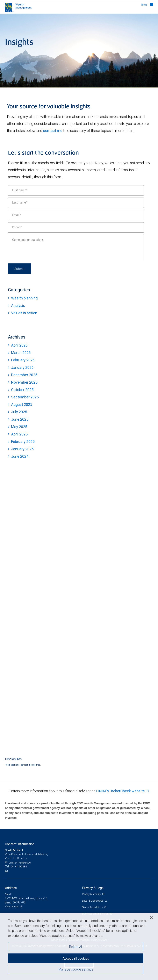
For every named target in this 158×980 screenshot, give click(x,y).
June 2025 (20, 419)
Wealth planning (24, 298)
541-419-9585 (19, 867)
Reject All (76, 947)
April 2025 (19, 434)
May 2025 (19, 427)
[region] (79, 947)
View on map (12, 906)
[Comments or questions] (76, 248)
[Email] (76, 215)
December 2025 (24, 375)
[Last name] (76, 203)
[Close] (151, 918)
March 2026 (21, 353)
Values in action (24, 313)
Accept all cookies (76, 958)
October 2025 (22, 390)
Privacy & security (92, 894)
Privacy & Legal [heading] (93, 888)
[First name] (76, 190)
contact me (53, 131)
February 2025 (23, 442)
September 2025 (25, 397)
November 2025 (24, 382)
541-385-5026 (23, 863)
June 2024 (20, 456)
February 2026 (23, 360)
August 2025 (22, 404)
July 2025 (19, 412)
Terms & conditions (93, 907)
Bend (8, 894)
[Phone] (76, 227)
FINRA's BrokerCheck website (121, 791)
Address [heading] (11, 888)
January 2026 (22, 367)
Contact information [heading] (20, 844)
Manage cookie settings (76, 969)
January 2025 (22, 449)
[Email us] (7, 871)
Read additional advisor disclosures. (23, 765)
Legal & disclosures (93, 901)
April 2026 (19, 345)
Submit (20, 268)
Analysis (18, 306)
